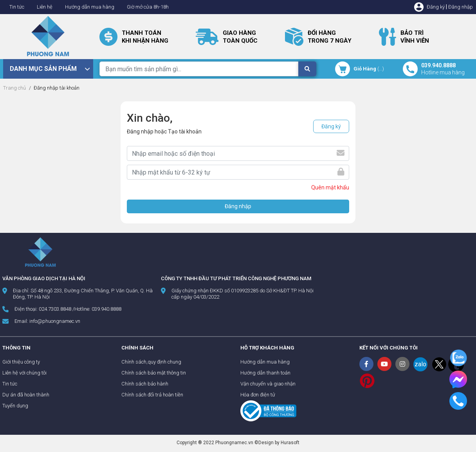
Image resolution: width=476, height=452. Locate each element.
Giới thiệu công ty (21, 362)
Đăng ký (436, 7)
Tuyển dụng (15, 406)
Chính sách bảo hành (145, 384)
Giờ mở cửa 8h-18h (148, 7)
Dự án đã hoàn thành (26, 395)
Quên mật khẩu (330, 187)
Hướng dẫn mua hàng (90, 7)
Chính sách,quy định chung (151, 362)
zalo (420, 364)
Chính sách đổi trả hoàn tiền (152, 395)
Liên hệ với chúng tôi (24, 373)
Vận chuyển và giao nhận (268, 384)
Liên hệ (45, 7)
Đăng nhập (461, 7)
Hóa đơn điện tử (258, 395)
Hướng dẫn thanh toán (265, 373)
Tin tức (17, 7)
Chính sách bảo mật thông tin (154, 373)
